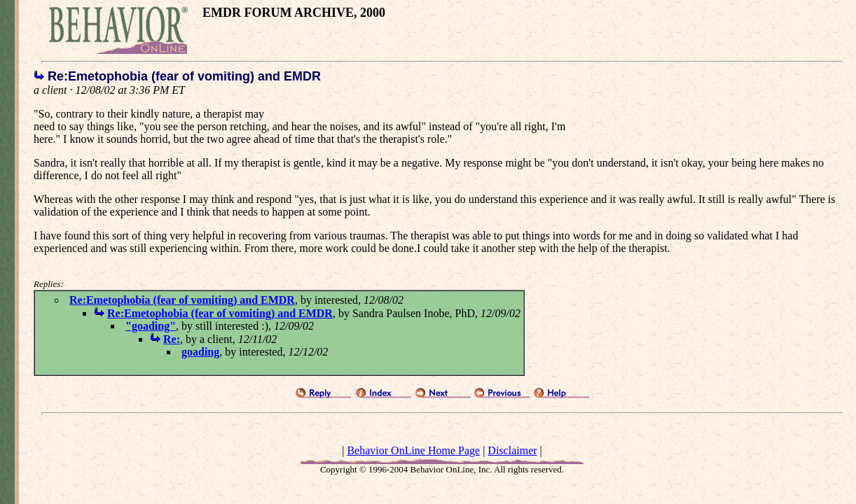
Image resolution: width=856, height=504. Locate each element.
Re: (172, 339)
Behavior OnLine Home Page (413, 450)
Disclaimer (512, 450)
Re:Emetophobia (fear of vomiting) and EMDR (182, 300)
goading (200, 352)
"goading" (151, 326)
